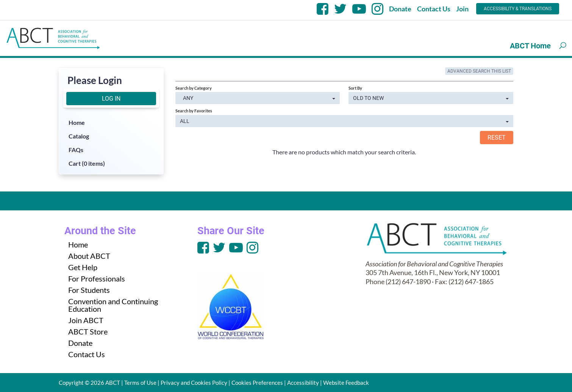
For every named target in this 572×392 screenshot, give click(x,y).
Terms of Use (140, 383)
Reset (497, 138)
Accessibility (303, 383)
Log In (111, 99)
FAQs (76, 150)
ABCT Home (530, 46)
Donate (400, 9)
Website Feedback (346, 383)
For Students (89, 290)
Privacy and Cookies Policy (194, 383)
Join (462, 9)
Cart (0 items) (87, 163)
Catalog (79, 136)
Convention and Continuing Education (113, 305)
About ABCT (89, 256)
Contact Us (434, 9)
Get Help (83, 267)
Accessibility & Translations (518, 9)
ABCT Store (88, 331)
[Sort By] (431, 98)
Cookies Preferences (257, 383)
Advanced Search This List (479, 71)
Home (77, 122)
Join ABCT (86, 320)
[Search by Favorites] (344, 121)
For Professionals (97, 278)
